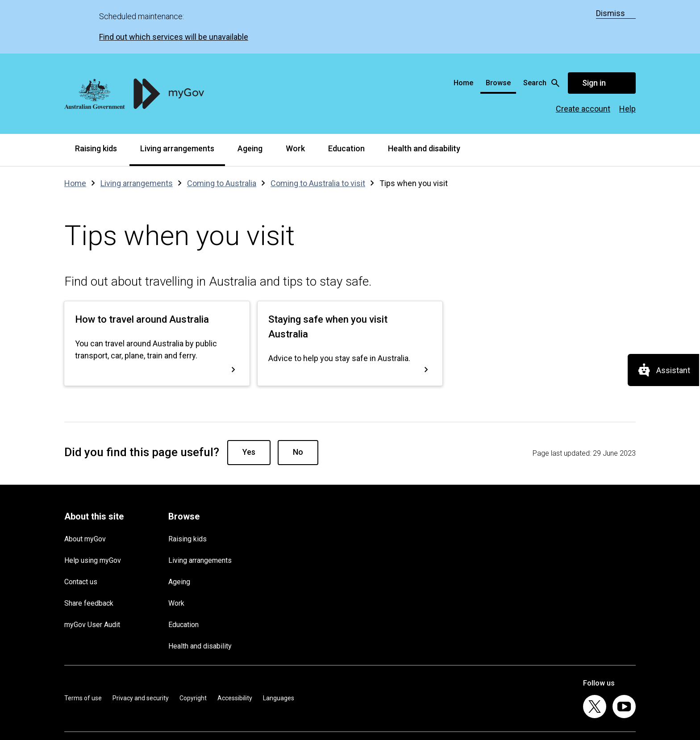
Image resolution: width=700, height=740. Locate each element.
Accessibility (235, 645)
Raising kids (96, 95)
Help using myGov (93, 507)
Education (346, 95)
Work (295, 95)
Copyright (193, 645)
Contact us (81, 528)
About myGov (85, 485)
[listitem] (595, 653)
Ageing (250, 95)
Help (627, 56)
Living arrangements (177, 95)
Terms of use (83, 645)
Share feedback (89, 550)
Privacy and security (141, 645)
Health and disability (424, 95)
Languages (279, 645)
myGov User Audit (92, 571)
